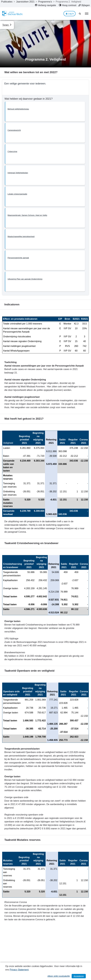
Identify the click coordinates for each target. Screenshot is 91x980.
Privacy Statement (19, 970)
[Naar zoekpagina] (80, 14)
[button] (45, 112)
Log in (70, 14)
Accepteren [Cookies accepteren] (79, 976)
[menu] (87, 14)
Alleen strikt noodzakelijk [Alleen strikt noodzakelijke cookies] (59, 976)
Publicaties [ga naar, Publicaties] (7, 2)
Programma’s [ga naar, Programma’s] (45, 2)
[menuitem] (45, 5)
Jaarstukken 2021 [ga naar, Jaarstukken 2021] (25, 2)
